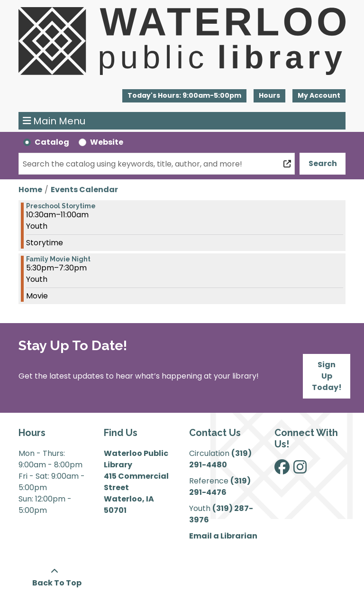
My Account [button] (319, 95)
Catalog (52, 142)
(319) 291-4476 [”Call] (220, 487)
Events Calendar (84, 190)
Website (107, 142)
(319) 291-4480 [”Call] (220, 459)
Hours (269, 95)
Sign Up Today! (327, 376)
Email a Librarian (223, 536)
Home (30, 190)
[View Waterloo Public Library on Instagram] (300, 470)
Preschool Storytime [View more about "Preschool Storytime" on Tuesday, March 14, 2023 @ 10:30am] (61, 206)
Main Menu (54, 121)
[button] (184, 96)
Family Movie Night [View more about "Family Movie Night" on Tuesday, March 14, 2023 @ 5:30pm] (58, 259)
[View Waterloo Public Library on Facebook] (282, 470)
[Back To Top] (54, 577)
